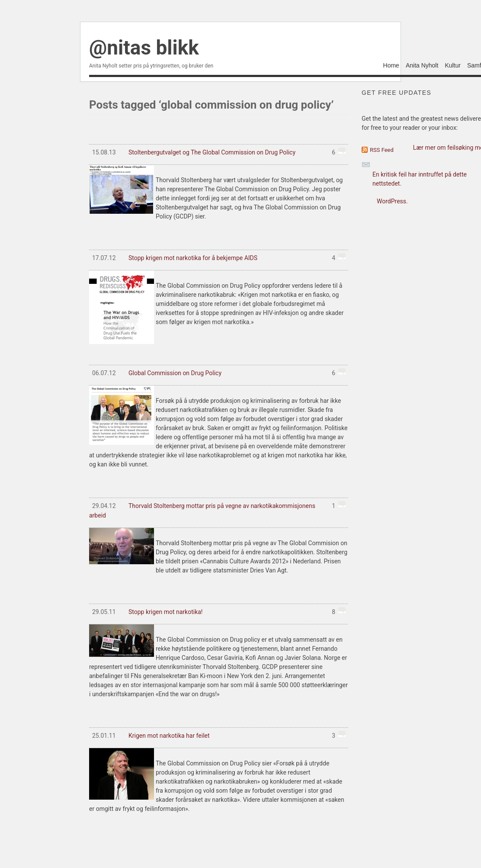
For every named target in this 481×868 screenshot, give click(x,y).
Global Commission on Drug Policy (217, 373)
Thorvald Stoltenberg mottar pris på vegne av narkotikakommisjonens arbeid (217, 510)
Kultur (453, 66)
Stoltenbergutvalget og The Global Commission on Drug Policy (217, 152)
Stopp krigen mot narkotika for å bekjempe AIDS (217, 258)
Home (391, 66)
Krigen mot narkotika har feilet (217, 736)
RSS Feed (382, 150)
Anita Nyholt (422, 66)
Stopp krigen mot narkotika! (217, 612)
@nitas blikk (144, 48)
